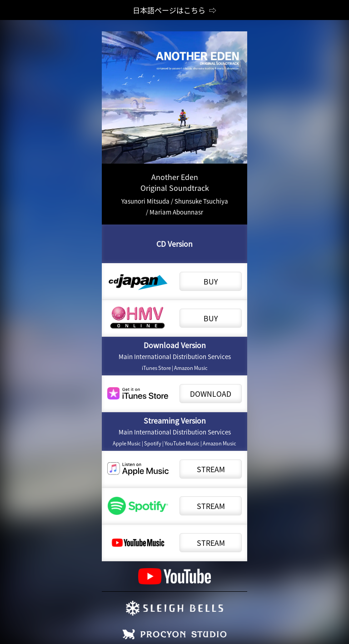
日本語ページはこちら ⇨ (174, 10)
